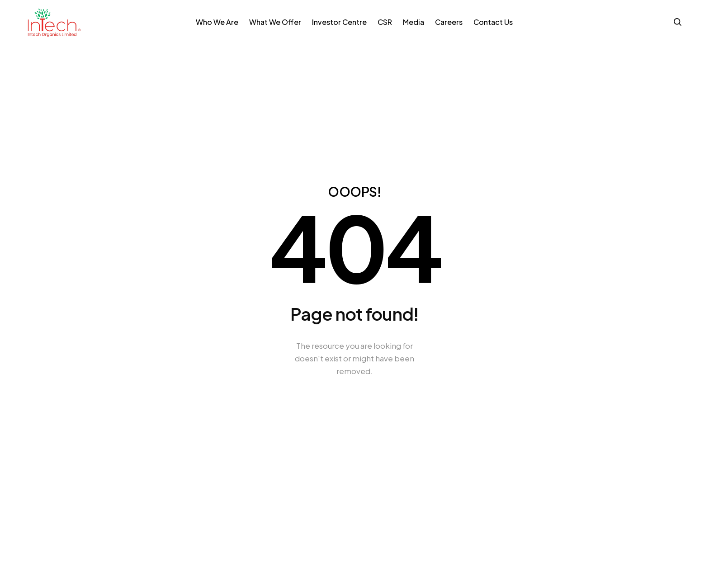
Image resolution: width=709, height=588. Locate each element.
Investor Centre (339, 22)
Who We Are (217, 22)
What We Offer (275, 22)
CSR (385, 22)
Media (414, 22)
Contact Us (493, 22)
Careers (449, 22)
